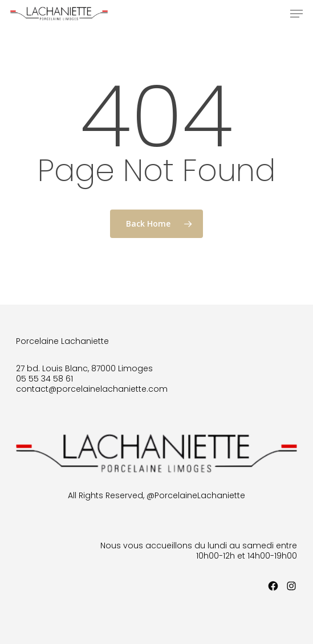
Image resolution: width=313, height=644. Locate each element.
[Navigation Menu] (296, 14)
